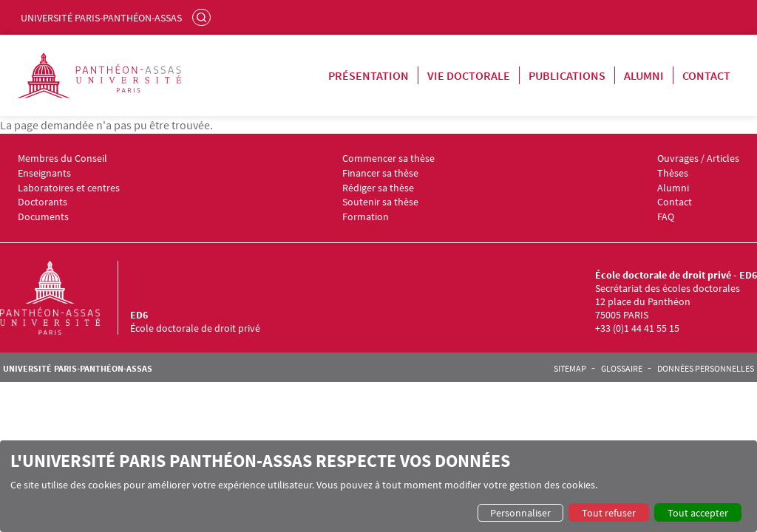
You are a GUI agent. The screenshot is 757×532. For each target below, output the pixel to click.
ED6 (139, 315)
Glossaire (622, 369)
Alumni (644, 75)
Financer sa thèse (380, 173)
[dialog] (378, 486)
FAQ (666, 217)
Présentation (369, 75)
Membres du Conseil (62, 158)
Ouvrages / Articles (698, 158)
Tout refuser (609, 513)
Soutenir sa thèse (380, 202)
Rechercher (203, 17)
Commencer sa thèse (388, 158)
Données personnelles (706, 369)
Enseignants (44, 173)
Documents (43, 217)
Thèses (673, 173)
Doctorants (43, 202)
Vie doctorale (469, 75)
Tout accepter (698, 513)
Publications (567, 75)
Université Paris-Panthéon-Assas (101, 18)
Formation (366, 217)
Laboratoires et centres (69, 188)
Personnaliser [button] (520, 513)
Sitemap (570, 369)
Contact (706, 75)
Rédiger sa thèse (378, 188)
